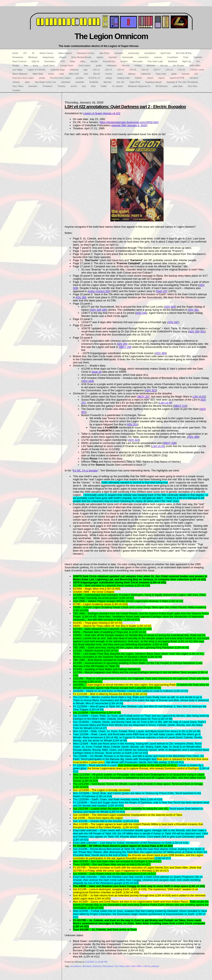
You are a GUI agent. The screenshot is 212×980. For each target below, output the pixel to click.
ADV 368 (193, 437)
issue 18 (96, 372)
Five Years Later (122, 966)
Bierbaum (87, 966)
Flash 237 (162, 291)
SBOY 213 (180, 406)
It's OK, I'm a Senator (85, 470)
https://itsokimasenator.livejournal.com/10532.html (129, 122)
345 (104, 310)
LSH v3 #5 (158, 446)
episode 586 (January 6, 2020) (129, 125)
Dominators (108, 966)
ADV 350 (194, 331)
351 (203, 331)
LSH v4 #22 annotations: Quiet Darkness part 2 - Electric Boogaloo (125, 106)
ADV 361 (193, 310)
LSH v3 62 (199, 397)
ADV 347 (173, 322)
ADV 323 (134, 440)
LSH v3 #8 (165, 403)
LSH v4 (147, 966)
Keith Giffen (136, 966)
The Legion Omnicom (111, 36)
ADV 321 (151, 390)
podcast (155, 966)
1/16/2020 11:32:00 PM (96, 962)
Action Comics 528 (99, 291)
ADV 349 (122, 344)
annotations (76, 966)
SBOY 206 (125, 347)
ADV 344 (96, 310)
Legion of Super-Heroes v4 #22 (102, 113)
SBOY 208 (169, 443)
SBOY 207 (144, 397)
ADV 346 (141, 313)
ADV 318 (132, 424)
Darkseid (97, 966)
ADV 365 (81, 297)
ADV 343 (170, 307)
